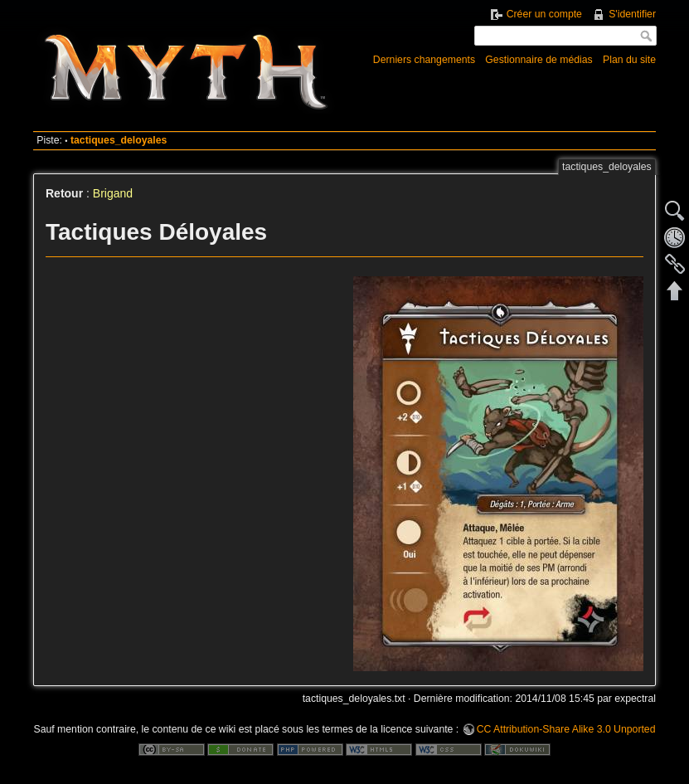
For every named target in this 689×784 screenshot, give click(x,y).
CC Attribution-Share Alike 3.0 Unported (566, 729)
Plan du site (629, 60)
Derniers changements (424, 60)
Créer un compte (544, 14)
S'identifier (632, 14)
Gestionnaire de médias (539, 60)
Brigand (113, 193)
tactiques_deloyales (119, 140)
